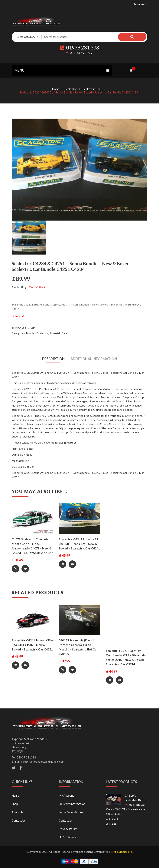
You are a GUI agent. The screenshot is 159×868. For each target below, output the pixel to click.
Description (53, 359)
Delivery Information (72, 804)
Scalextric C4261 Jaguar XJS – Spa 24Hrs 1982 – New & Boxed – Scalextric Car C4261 (32, 645)
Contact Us (19, 820)
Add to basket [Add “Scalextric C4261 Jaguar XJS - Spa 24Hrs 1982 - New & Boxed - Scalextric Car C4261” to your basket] (15, 665)
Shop (15, 804)
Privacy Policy (68, 829)
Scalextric (71, 89)
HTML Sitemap (68, 837)
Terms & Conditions (71, 812)
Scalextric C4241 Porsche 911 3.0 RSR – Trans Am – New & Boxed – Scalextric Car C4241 (79, 544)
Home (56, 89)
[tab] (53, 359)
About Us (17, 812)
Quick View (25, 569)
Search (139, 37)
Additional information (94, 359)
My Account (141, 4)
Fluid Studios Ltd (122, 851)
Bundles (31, 333)
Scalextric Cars (92, 89)
